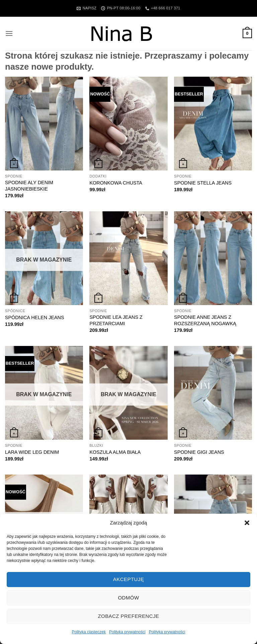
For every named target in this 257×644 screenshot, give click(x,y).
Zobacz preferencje (128, 616)
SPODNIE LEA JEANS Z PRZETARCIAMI (116, 320)
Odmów (128, 598)
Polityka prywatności (127, 632)
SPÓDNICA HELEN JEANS (35, 317)
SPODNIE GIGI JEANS (199, 452)
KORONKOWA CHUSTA (116, 183)
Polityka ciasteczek (89, 632)
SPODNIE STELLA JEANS (203, 183)
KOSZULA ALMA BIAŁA (115, 452)
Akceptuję (128, 579)
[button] (247, 523)
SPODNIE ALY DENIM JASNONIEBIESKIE (29, 186)
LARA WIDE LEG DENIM (32, 452)
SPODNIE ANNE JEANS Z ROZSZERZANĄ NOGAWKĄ (205, 320)
